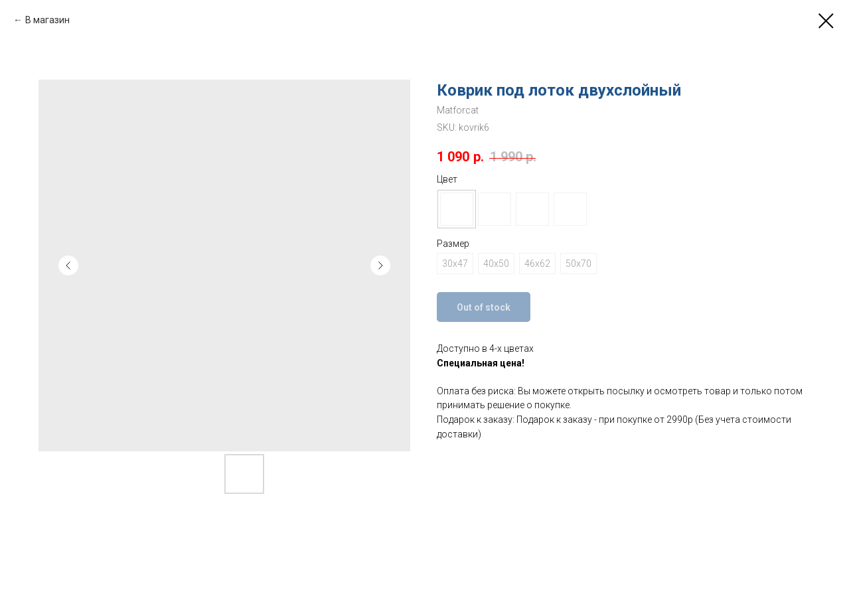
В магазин (47, 20)
